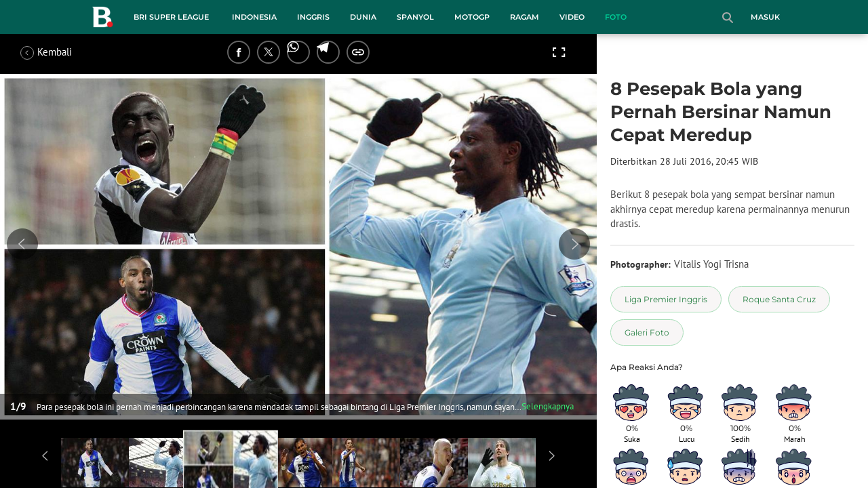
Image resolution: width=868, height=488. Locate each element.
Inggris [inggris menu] (313, 17)
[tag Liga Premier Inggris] (666, 299)
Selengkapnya (548, 406)
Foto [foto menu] (616, 17)
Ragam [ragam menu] (525, 17)
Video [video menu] (572, 17)
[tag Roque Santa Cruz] (779, 299)
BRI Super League (171, 17)
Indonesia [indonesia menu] (254, 17)
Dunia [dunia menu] (363, 17)
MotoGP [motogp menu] (472, 17)
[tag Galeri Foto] (647, 332)
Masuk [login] (765, 17)
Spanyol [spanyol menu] (415, 17)
